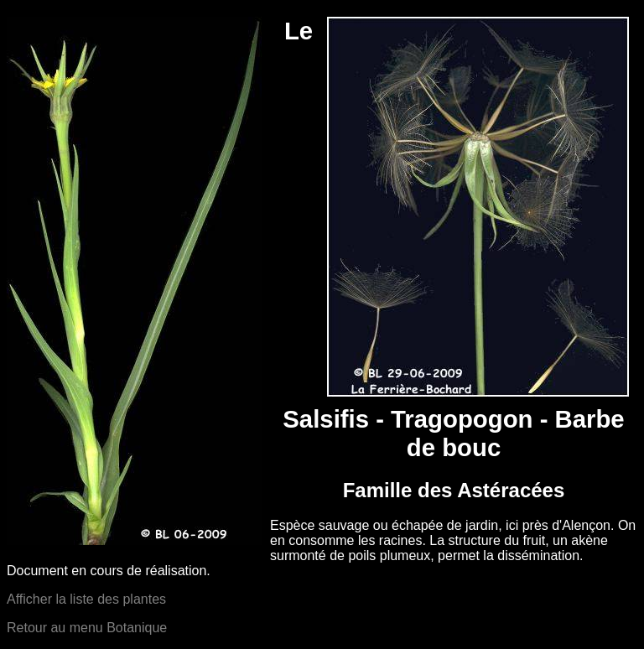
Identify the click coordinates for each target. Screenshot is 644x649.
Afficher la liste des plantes (86, 599)
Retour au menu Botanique (87, 628)
